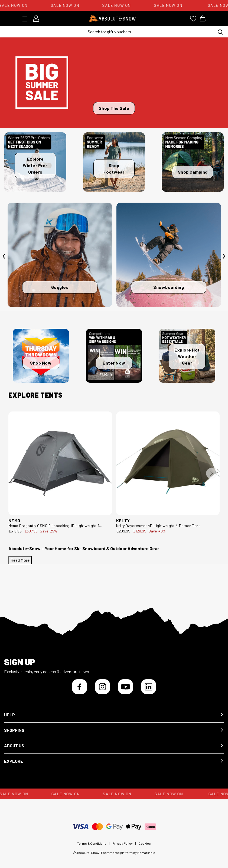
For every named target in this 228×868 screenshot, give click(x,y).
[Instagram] (102, 687)
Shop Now (41, 363)
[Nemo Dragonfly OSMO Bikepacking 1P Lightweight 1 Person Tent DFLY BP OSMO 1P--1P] (60, 463)
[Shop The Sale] (114, 83)
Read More (20, 560)
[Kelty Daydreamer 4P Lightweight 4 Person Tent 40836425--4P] (168, 463)
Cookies (145, 843)
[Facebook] (79, 687)
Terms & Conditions (92, 843)
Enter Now (114, 363)
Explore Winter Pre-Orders (35, 165)
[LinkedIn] (149, 687)
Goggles (60, 287)
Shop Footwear (114, 169)
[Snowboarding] (169, 255)
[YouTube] (126, 687)
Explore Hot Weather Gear (187, 356)
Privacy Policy (123, 843)
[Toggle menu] (27, 19)
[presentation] (4, 256)
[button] (114, 715)
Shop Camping (193, 172)
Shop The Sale (114, 108)
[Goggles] (60, 255)
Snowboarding (169, 287)
